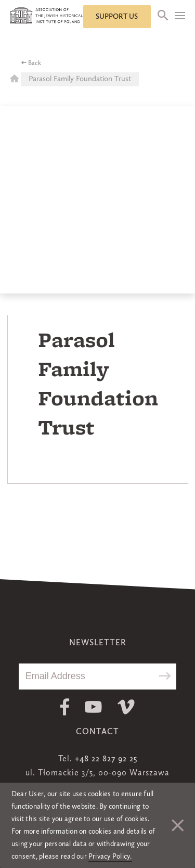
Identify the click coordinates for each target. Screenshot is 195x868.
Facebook (65, 707)
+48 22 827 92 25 (106, 759)
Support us (117, 17)
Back (35, 63)
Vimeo (126, 707)
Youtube (93, 707)
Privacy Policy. (110, 857)
